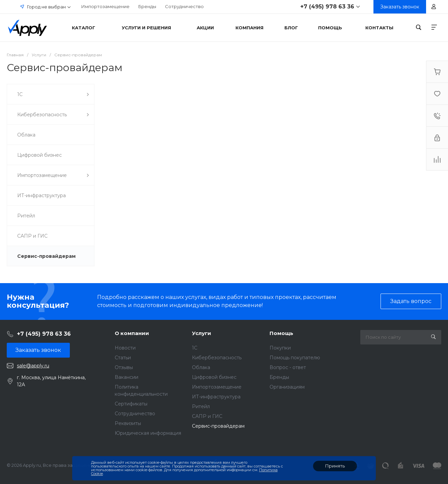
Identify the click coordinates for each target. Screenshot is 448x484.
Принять (335, 466)
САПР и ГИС (207, 416)
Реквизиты (128, 423)
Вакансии (127, 377)
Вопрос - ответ (288, 367)
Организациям (287, 387)
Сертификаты (131, 404)
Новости (125, 348)
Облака (201, 367)
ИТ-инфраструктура (216, 397)
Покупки (280, 348)
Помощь (281, 333)
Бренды (147, 6)
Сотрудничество (184, 6)
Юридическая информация (148, 433)
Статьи (123, 358)
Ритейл (201, 406)
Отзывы (124, 367)
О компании (132, 333)
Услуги (202, 333)
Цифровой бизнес (214, 377)
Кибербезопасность (217, 358)
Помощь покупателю (295, 358)
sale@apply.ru (33, 366)
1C (195, 348)
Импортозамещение (105, 6)
